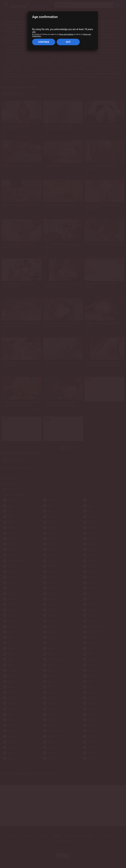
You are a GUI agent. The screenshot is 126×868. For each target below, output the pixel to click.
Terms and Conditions (66, 34)
